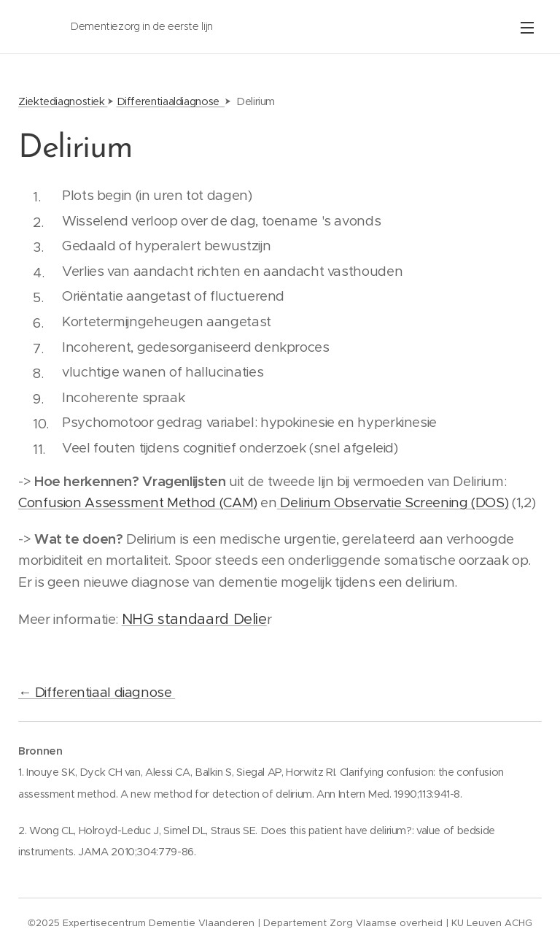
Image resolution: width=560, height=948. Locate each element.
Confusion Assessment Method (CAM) (138, 502)
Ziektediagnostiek (63, 101)
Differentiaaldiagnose (171, 101)
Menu (527, 28)
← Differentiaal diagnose (97, 692)
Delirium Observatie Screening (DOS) (393, 502)
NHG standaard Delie (194, 619)
